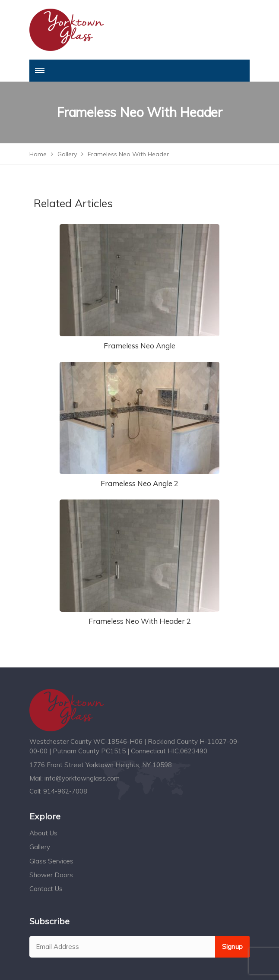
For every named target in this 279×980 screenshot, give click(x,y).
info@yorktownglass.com (82, 778)
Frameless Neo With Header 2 (140, 621)
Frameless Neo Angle (139, 346)
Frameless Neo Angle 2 (139, 483)
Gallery (40, 847)
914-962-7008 (65, 791)
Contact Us (46, 889)
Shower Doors (51, 875)
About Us (43, 833)
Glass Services (51, 861)
